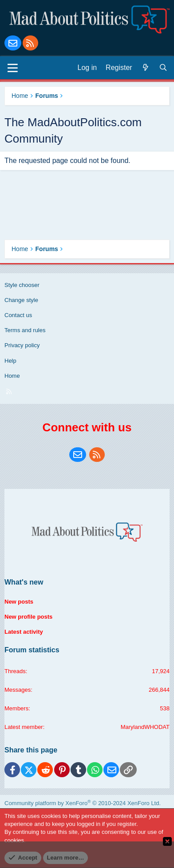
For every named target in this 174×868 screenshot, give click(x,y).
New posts (19, 602)
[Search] (163, 68)
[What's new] (146, 68)
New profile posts (28, 617)
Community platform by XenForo (83, 803)
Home (12, 376)
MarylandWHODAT (145, 727)
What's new (24, 582)
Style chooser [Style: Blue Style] (22, 285)
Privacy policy (22, 345)
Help (10, 361)
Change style (21, 300)
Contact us (18, 315)
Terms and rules (25, 330)
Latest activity (24, 632)
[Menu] (13, 68)
